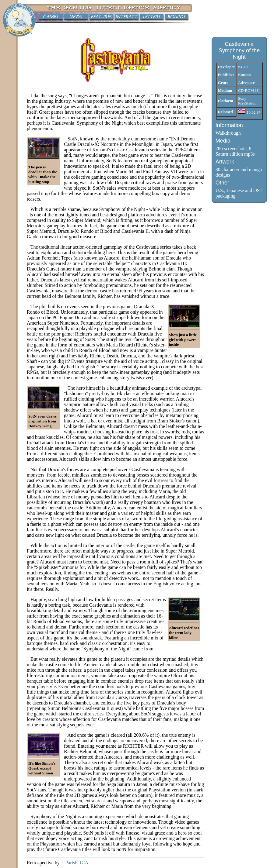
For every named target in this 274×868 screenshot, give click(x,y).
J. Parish (69, 863)
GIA (84, 863)
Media (223, 141)
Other (222, 183)
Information (229, 125)
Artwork (225, 162)
